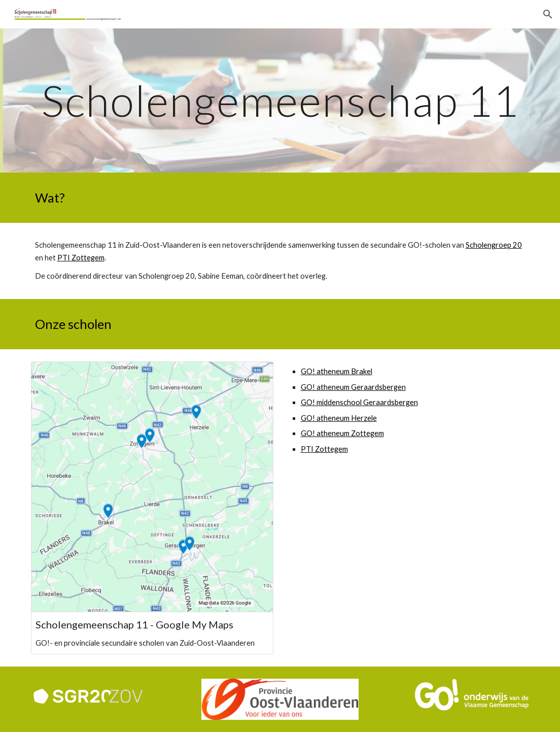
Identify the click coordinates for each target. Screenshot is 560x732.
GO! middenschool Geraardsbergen (359, 402)
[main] (280, 100)
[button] (548, 14)
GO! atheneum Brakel (337, 371)
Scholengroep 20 (494, 245)
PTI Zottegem (81, 258)
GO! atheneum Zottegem (342, 433)
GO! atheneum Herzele (339, 418)
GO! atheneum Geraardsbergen (353, 387)
